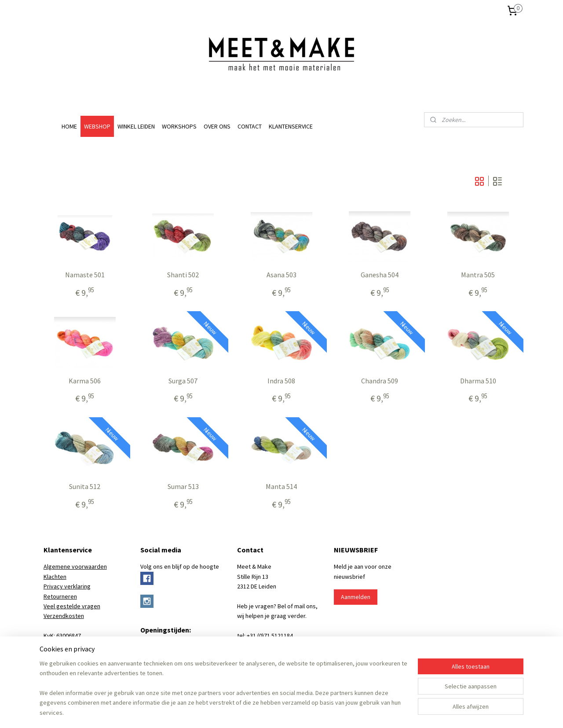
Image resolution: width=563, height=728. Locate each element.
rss (267, 712)
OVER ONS (217, 126)
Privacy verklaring (67, 586)
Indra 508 (281, 381)
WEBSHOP (97, 126)
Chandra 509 (380, 381)
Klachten (55, 577)
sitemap (253, 712)
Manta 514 (281, 487)
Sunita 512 (85, 487)
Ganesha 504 (380, 275)
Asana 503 (281, 275)
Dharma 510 (478, 381)
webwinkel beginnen (294, 712)
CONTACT (250, 126)
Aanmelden (356, 597)
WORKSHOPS (179, 126)
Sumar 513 (183, 487)
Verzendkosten (64, 616)
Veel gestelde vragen (72, 606)
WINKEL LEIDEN (136, 126)
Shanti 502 (183, 275)
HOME (69, 126)
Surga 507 (183, 381)
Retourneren (60, 596)
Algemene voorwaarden (75, 566)
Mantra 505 (478, 275)
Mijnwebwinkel (358, 712)
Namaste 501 (85, 275)
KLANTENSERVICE (291, 126)
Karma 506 (85, 381)
